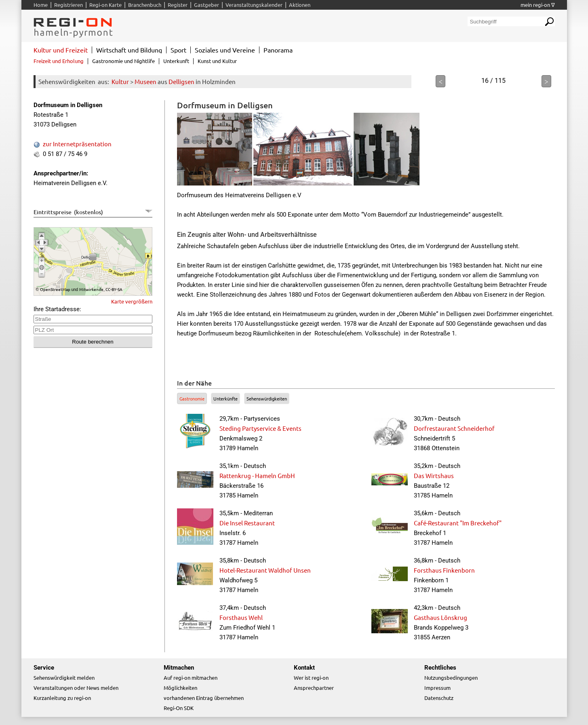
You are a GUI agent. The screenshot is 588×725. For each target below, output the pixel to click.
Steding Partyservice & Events (260, 428)
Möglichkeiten (180, 688)
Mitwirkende (91, 289)
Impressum (437, 688)
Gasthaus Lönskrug (440, 617)
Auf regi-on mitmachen (191, 678)
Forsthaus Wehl (241, 617)
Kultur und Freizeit (61, 50)
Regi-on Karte (105, 5)
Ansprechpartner (314, 688)
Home (41, 5)
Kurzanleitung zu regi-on (62, 698)
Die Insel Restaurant (247, 523)
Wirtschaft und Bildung (129, 50)
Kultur (120, 81)
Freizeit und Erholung (59, 61)
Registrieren (68, 5)
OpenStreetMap (55, 289)
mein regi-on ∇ (538, 5)
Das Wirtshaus (434, 475)
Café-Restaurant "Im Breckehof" (458, 523)
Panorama (278, 50)
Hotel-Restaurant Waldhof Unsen (265, 570)
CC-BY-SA (114, 289)
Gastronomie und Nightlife (123, 61)
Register (178, 5)
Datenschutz (439, 698)
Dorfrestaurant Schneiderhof (454, 428)
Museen (145, 81)
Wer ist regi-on (311, 678)
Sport (178, 50)
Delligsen (181, 81)
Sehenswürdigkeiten (267, 398)
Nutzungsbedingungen (451, 678)
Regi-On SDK (179, 708)
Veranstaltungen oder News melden (76, 688)
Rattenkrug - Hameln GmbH (257, 475)
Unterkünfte (226, 398)
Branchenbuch (145, 5)
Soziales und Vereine (225, 50)
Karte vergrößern (132, 301)
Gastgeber (207, 5)
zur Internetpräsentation (77, 144)
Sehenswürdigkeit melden (64, 678)
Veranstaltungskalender (254, 5)
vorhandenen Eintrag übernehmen (204, 698)
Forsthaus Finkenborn (444, 570)
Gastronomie (192, 398)
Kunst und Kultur (217, 61)
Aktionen (300, 5)
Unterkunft (176, 61)
